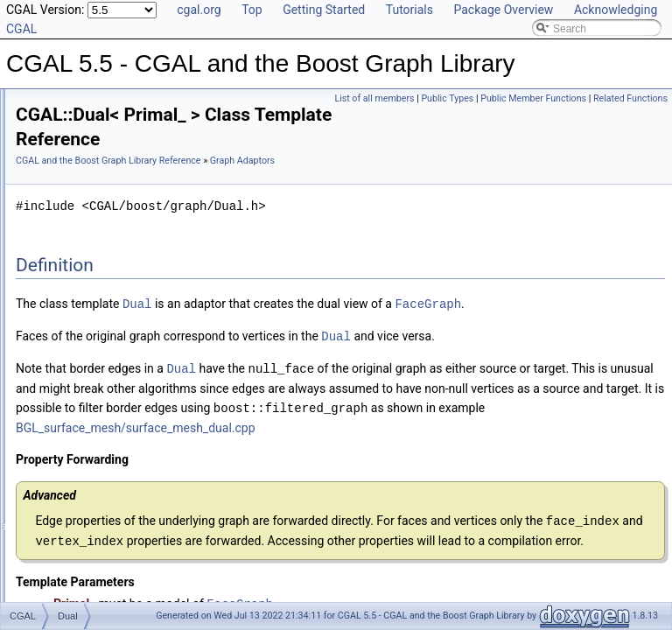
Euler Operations (83, 399)
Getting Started (324, 10)
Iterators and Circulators (100, 245)
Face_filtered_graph (105, 341)
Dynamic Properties (90, 187)
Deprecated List (66, 495)
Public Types (447, 98)
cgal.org (199, 10)
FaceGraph (268, 323)
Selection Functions (90, 264)
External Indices (81, 206)
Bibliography (59, 553)
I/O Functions (75, 437)
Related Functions (630, 98)
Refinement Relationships (90, 476)
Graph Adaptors (80, 283)
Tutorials (409, 10)
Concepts (66, 149)
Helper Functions (84, 226)
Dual (69, 360)
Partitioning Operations (97, 418)
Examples (53, 591)
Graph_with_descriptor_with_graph (139, 303)
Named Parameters (89, 129)
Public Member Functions (533, 98)
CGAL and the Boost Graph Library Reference (327, 142)
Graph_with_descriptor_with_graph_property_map (175, 322)
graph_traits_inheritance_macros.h (125, 457)
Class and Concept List (84, 572)
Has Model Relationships (88, 534)
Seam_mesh (87, 380)
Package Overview (503, 10)
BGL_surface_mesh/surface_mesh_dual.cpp (416, 464)
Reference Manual (73, 91)
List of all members (374, 98)
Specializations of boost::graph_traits (129, 110)
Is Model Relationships (83, 514)
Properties (68, 168)
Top (252, 10)
